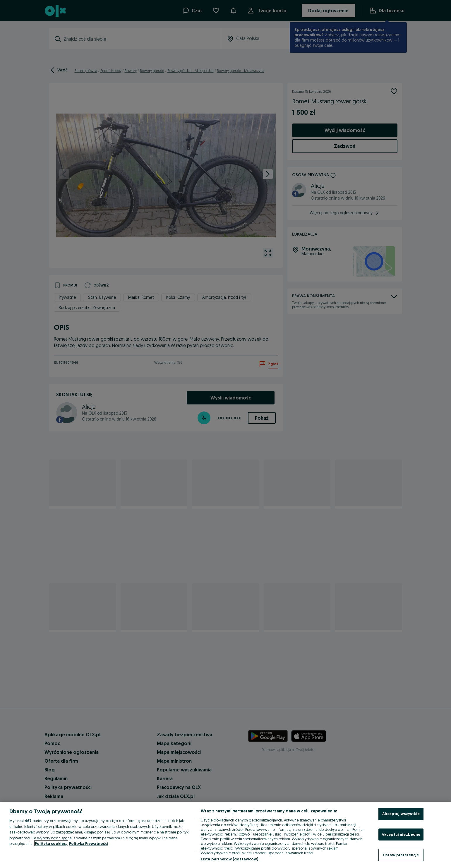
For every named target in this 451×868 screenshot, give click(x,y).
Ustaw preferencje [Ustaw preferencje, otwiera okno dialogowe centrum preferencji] (401, 855)
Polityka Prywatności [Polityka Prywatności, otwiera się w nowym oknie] (89, 843)
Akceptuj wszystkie (401, 814)
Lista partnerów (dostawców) (230, 859)
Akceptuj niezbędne (401, 834)
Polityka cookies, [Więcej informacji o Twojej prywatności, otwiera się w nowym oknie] (51, 843)
